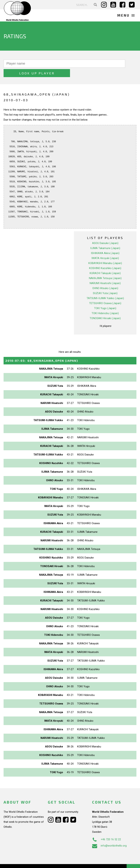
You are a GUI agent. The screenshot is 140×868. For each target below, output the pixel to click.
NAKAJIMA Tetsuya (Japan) (105, 269)
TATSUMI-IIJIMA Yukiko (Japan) (105, 289)
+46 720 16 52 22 (107, 830)
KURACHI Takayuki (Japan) (105, 264)
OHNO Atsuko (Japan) (105, 279)
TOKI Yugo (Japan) (105, 299)
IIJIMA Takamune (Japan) (105, 239)
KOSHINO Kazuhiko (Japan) (105, 259)
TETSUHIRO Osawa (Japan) (105, 294)
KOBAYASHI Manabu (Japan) (105, 254)
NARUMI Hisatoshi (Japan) (105, 274)
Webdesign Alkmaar (26, 862)
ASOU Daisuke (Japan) (105, 234)
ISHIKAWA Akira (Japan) (105, 244)
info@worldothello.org (109, 836)
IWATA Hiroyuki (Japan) (105, 249)
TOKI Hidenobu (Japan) (105, 304)
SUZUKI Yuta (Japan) (105, 284)
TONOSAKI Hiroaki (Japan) (105, 309)
